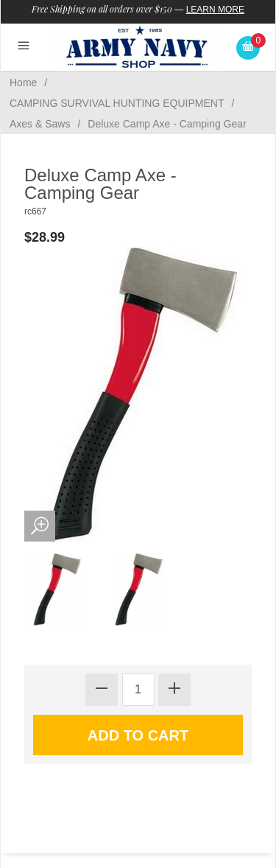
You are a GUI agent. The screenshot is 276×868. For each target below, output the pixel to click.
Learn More (215, 10)
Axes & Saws (40, 124)
